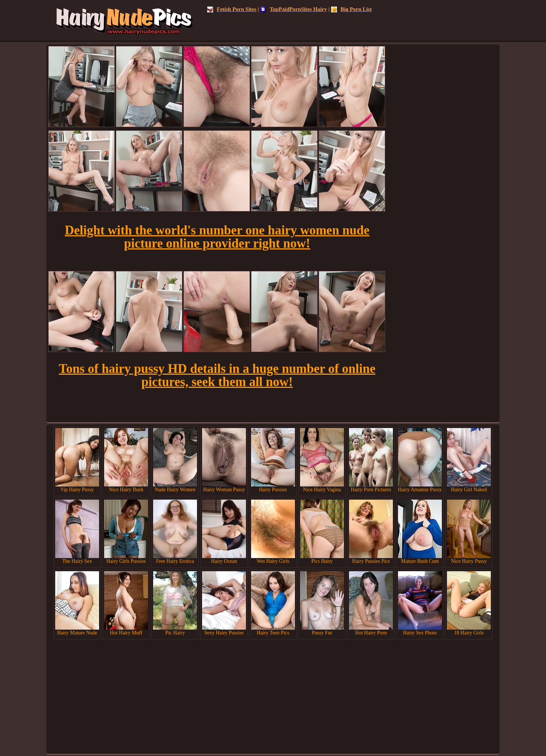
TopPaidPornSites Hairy (294, 9)
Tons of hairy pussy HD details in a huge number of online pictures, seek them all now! (217, 375)
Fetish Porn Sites (232, 9)
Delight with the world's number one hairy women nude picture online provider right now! (217, 237)
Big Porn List (352, 9)
